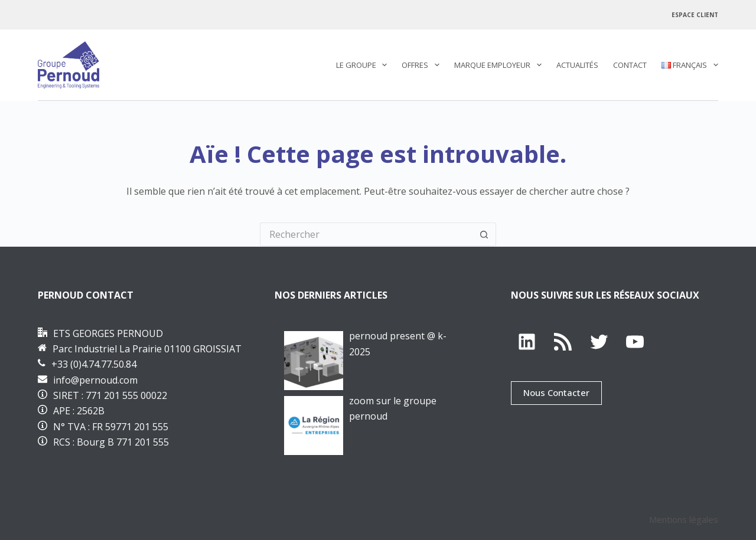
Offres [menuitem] (423, 65)
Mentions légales (684, 519)
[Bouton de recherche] (484, 234)
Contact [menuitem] (630, 65)
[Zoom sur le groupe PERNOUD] (314, 426)
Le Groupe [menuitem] (364, 65)
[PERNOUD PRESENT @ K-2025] (314, 361)
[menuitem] (686, 65)
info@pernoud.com (95, 380)
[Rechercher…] (366, 234)
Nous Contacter (556, 392)
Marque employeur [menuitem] (500, 65)
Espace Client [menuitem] (695, 15)
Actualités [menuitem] (577, 65)
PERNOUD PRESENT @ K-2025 (398, 343)
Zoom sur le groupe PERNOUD (393, 408)
